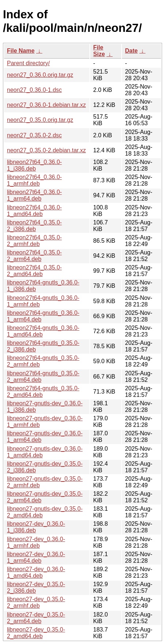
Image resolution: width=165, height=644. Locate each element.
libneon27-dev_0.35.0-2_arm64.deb (36, 618)
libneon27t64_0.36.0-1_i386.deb (34, 165)
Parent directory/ (28, 63)
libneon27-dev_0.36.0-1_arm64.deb (36, 557)
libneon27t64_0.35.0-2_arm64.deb (34, 256)
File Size (99, 51)
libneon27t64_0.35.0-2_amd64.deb (34, 271)
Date (131, 51)
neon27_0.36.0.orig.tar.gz (40, 75)
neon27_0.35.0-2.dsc (34, 135)
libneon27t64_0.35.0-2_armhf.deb (34, 241)
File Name (21, 51)
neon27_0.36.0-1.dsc (34, 90)
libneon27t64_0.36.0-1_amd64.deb (34, 211)
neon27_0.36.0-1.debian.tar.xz (46, 105)
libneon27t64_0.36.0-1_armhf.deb (34, 180)
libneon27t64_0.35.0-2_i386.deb (34, 226)
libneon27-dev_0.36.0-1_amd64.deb (36, 572)
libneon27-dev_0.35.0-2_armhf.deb (36, 602)
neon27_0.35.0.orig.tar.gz (40, 120)
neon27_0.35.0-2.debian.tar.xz (46, 150)
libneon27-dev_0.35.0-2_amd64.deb (36, 633)
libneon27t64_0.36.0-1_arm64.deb (34, 195)
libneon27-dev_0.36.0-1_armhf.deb (36, 542)
